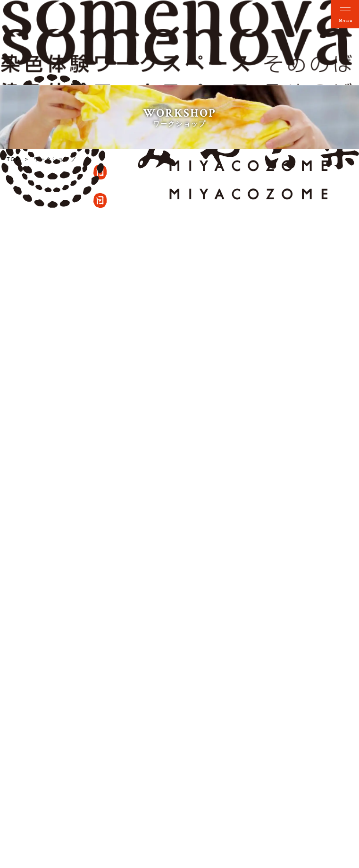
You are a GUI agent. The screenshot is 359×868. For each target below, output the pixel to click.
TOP (13, 159)
